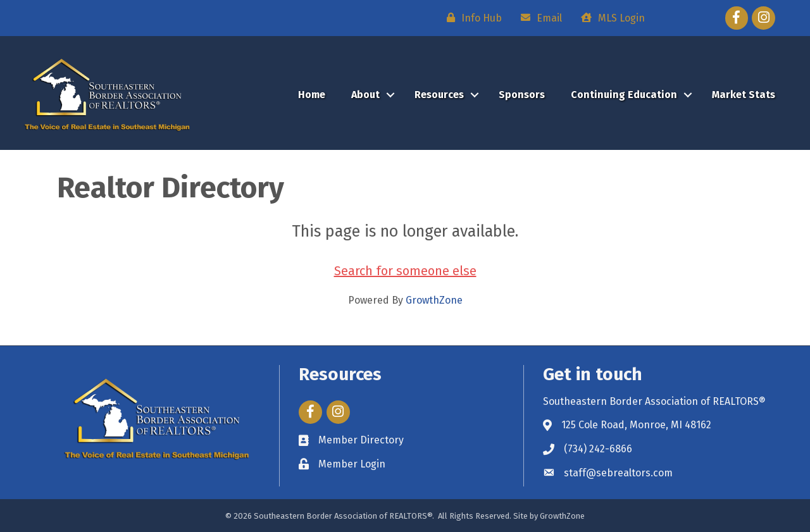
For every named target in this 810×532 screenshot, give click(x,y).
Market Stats (744, 95)
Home (312, 95)
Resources (439, 95)
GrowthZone (434, 300)
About (365, 95)
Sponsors (522, 95)
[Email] (538, 18)
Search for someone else (405, 271)
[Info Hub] (471, 18)
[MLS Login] (610, 18)
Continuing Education (624, 95)
